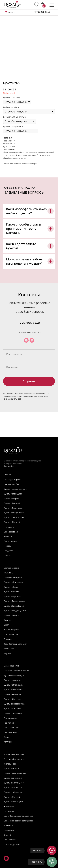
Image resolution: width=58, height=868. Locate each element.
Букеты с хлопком (12, 615)
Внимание (8, 639)
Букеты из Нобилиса (13, 690)
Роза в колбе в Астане (14, 759)
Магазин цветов (11, 666)
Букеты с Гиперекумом (14, 601)
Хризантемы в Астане (14, 754)
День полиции (10, 541)
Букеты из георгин (12, 680)
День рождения (11, 532)
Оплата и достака (12, 845)
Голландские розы (12, 480)
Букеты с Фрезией (12, 797)
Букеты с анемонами (13, 778)
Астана (12, 12)
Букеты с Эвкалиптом (14, 518)
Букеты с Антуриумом (14, 783)
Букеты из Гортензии (13, 582)
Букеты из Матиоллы (13, 685)
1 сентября (9, 723)
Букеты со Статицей (13, 792)
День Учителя (10, 732)
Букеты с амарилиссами (15, 773)
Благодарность (11, 634)
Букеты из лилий (11, 592)
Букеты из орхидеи (12, 597)
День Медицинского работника (18, 816)
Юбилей (8, 835)
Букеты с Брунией (12, 503)
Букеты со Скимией (13, 713)
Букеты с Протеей (12, 522)
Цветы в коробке (11, 484)
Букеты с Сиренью (12, 709)
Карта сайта (9, 466)
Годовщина (9, 811)
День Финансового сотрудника (18, 821)
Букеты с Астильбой (13, 788)
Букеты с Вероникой (13, 508)
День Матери (10, 840)
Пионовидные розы (13, 577)
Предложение (10, 718)
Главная (8, 475)
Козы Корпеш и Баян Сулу (16, 644)
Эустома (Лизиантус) (14, 676)
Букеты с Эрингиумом (14, 802)
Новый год (9, 825)
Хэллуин (8, 742)
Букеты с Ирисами (12, 699)
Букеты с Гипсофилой (14, 606)
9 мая (6, 625)
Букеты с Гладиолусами (15, 611)
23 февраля (9, 649)
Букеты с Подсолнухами (15, 704)
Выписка (8, 537)
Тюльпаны (9, 573)
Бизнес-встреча (11, 630)
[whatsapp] (32, 340)
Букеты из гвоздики (13, 494)
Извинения (9, 830)
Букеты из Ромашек (13, 694)
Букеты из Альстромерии (15, 489)
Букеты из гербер (12, 499)
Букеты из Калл (11, 587)
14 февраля (9, 527)
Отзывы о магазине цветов (16, 671)
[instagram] (26, 340)
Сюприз (7, 556)
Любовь (7, 546)
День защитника (11, 728)
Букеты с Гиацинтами (14, 513)
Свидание (8, 551)
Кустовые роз (10, 764)
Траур (6, 737)
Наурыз (7, 653)
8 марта (7, 620)
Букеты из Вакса (11, 769)
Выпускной (9, 807)
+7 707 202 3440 (42, 12)
